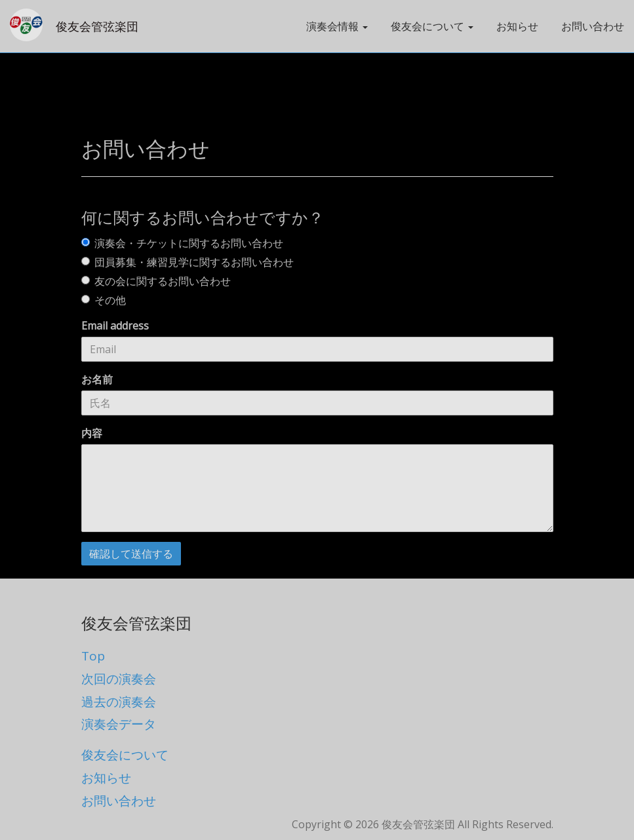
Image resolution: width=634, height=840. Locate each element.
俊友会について (125, 755)
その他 (104, 300)
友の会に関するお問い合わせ (156, 281)
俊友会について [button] (432, 26)
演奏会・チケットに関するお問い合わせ (182, 243)
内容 (92, 433)
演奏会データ (119, 724)
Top (93, 656)
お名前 (97, 379)
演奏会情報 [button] (337, 26)
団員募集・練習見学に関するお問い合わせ (188, 262)
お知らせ (517, 26)
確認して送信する (131, 554)
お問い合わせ (593, 26)
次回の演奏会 (119, 679)
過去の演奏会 (119, 702)
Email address (115, 326)
